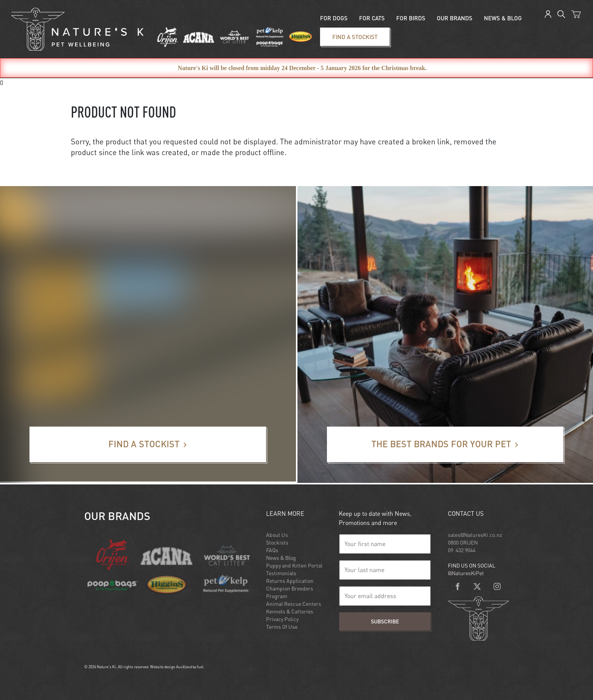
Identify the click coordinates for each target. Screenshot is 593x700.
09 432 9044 (462, 550)
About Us (277, 535)
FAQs (272, 550)
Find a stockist (334, 32)
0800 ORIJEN (463, 542)
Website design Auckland (171, 667)
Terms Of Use (282, 627)
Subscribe (385, 621)
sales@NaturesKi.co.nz (475, 535)
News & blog (503, 18)
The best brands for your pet (365, 431)
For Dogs (334, 18)
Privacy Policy (282, 619)
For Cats (372, 18)
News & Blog (281, 558)
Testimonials (281, 573)
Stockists (277, 542)
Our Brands (455, 18)
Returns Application (290, 581)
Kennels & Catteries (290, 611)
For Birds (411, 18)
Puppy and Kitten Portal (294, 565)
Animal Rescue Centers (294, 604)
